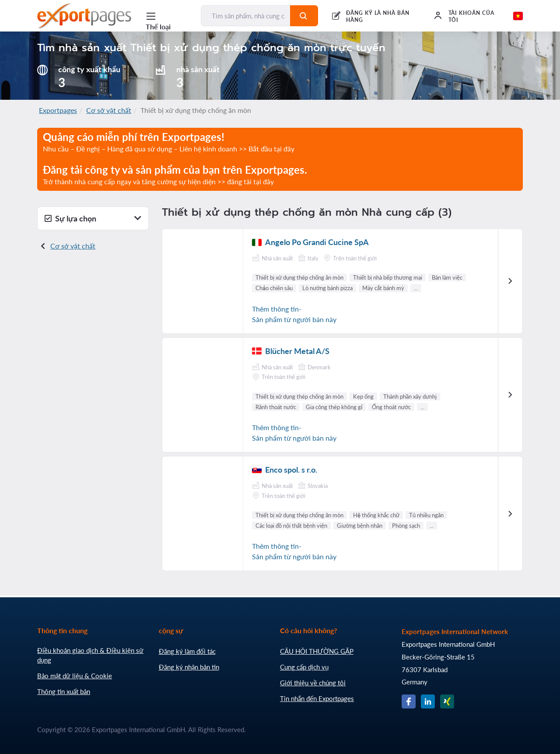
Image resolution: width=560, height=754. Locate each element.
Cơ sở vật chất (109, 110)
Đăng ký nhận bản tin (189, 667)
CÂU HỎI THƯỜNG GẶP (317, 651)
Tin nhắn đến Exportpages (317, 698)
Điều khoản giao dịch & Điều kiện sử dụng (90, 655)
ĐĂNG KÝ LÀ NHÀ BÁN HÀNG (378, 16)
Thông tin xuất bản (64, 691)
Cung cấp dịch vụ (304, 667)
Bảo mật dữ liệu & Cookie (75, 676)
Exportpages (58, 110)
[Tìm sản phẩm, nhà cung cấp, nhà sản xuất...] (246, 16)
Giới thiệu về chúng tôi (313, 683)
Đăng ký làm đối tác (187, 651)
